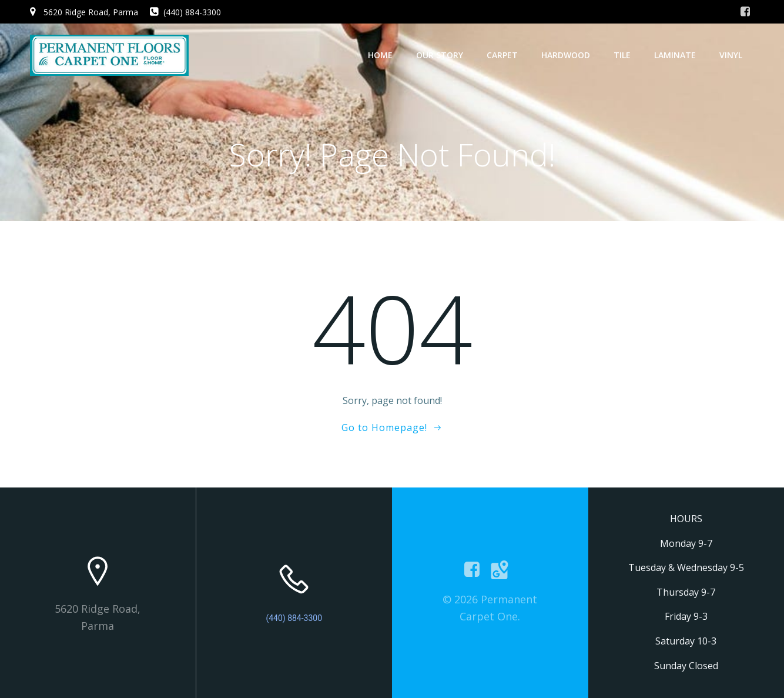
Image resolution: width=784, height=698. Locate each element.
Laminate (675, 55)
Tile (622, 55)
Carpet (502, 55)
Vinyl (731, 55)
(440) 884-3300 (294, 618)
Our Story (440, 55)
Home (380, 55)
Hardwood (566, 55)
